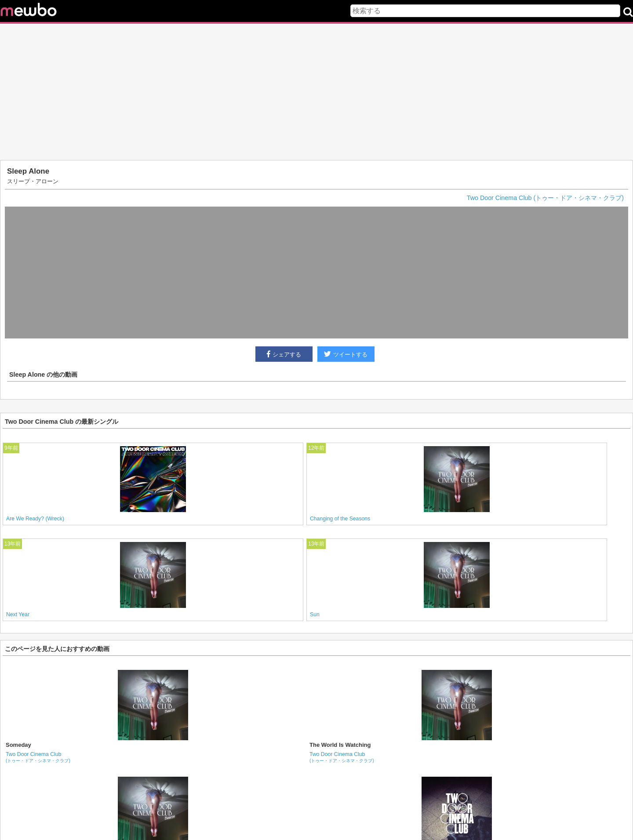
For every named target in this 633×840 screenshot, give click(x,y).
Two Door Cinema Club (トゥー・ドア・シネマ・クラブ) (545, 198)
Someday (18, 745)
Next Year (18, 615)
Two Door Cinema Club (38, 757)
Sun (315, 615)
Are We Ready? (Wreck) (35, 519)
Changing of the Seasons (340, 519)
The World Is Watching (340, 745)
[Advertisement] (316, 92)
